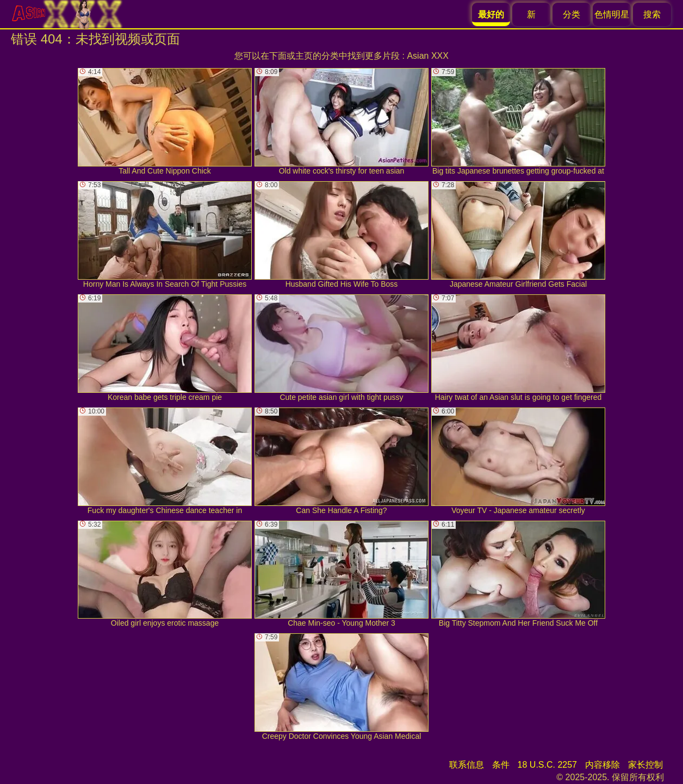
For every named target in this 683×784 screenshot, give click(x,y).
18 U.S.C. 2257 (547, 765)
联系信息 (467, 765)
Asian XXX (427, 56)
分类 (572, 14)
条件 (501, 765)
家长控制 (645, 765)
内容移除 (603, 765)
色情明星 (612, 14)
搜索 (652, 14)
